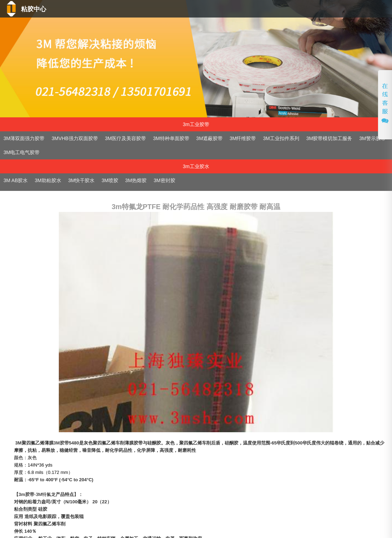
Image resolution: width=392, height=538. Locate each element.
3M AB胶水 (16, 180)
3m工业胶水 (196, 166)
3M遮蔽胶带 (209, 138)
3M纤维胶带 (243, 138)
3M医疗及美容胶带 (125, 138)
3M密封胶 (164, 180)
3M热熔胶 (136, 180)
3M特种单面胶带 (171, 138)
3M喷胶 (110, 180)
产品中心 (206, 24)
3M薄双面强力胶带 (24, 138)
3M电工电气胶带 (22, 152)
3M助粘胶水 (48, 180)
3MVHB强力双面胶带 (75, 138)
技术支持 (252, 24)
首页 (153, 24)
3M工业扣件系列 (281, 138)
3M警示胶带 (372, 138)
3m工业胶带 (196, 124)
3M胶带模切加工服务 (329, 138)
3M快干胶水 (81, 180)
